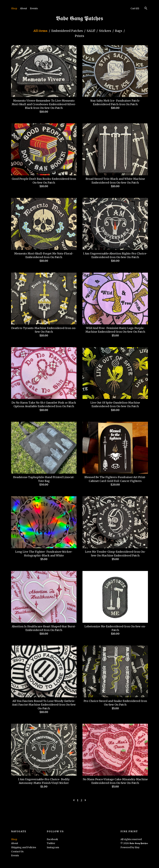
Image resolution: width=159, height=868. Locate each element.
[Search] (146, 9)
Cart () (135, 8)
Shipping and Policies (24, 847)
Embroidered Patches (67, 31)
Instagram (53, 847)
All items (41, 31)
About (23, 8)
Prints (79, 36)
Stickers (105, 31)
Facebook (52, 839)
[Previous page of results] (74, 800)
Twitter (51, 843)
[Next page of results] (85, 800)
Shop (14, 8)
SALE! (91, 31)
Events (34, 8)
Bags (119, 31)
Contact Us (17, 852)
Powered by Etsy (130, 847)
